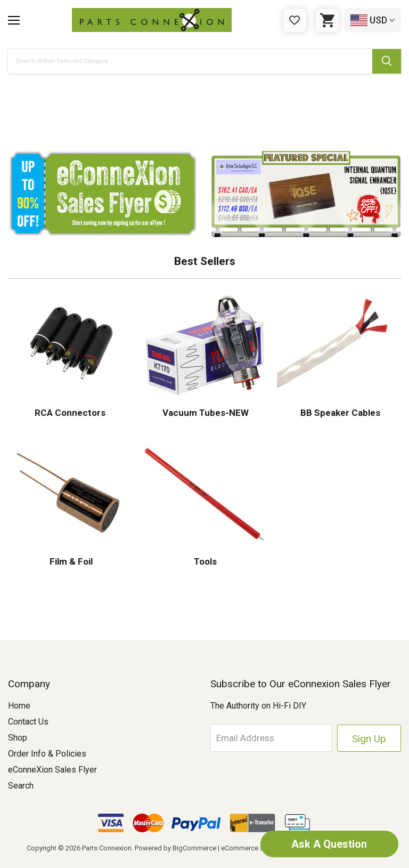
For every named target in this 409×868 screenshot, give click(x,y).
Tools (204, 561)
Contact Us (28, 722)
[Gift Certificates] (295, 21)
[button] (204, 116)
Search (21, 786)
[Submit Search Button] (387, 61)
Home (19, 706)
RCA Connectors (70, 413)
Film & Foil (70, 561)
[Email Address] (272, 738)
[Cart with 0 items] (327, 21)
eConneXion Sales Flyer (52, 770)
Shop (18, 738)
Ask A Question (329, 844)
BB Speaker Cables (339, 413)
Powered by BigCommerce (175, 848)
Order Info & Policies (47, 754)
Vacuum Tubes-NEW (204, 413)
